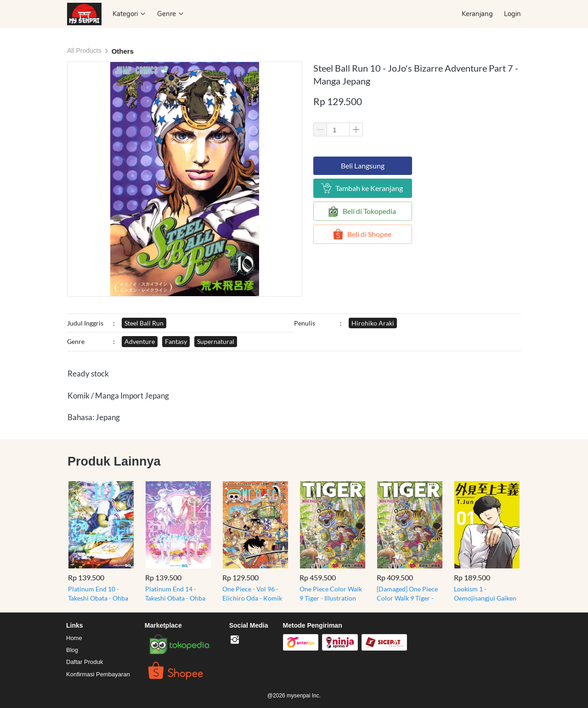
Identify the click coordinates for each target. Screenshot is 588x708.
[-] (235, 640)
